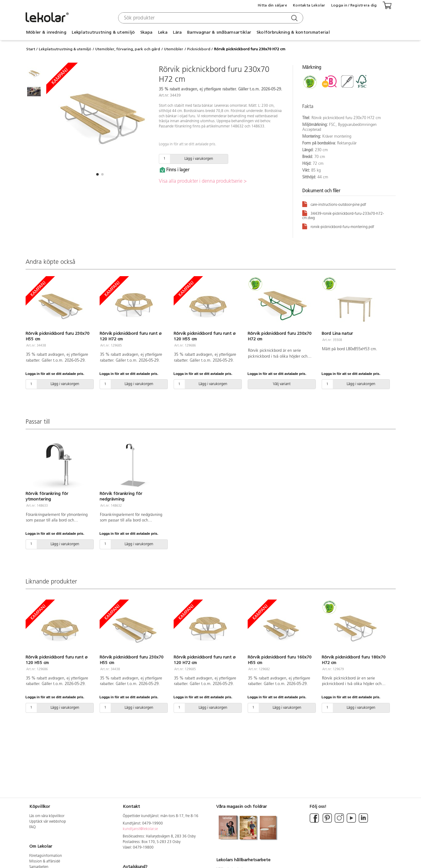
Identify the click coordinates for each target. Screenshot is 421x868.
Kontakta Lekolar (309, 5)
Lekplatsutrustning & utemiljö (103, 32)
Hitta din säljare (272, 5)
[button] (97, 174)
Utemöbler (174, 49)
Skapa (146, 32)
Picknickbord (199, 49)
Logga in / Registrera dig (354, 5)
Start (31, 49)
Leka (163, 32)
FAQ (33, 827)
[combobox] (210, 18)
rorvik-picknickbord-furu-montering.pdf (338, 226)
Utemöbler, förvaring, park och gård (128, 49)
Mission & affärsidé (45, 862)
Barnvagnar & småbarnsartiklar (219, 32)
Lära (177, 32)
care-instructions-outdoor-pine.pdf (334, 204)
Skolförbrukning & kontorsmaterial (293, 32)
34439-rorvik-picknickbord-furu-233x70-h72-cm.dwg (343, 215)
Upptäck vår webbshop (48, 822)
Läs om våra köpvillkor (47, 816)
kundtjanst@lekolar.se (140, 829)
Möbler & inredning (46, 32)
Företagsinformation (46, 856)
